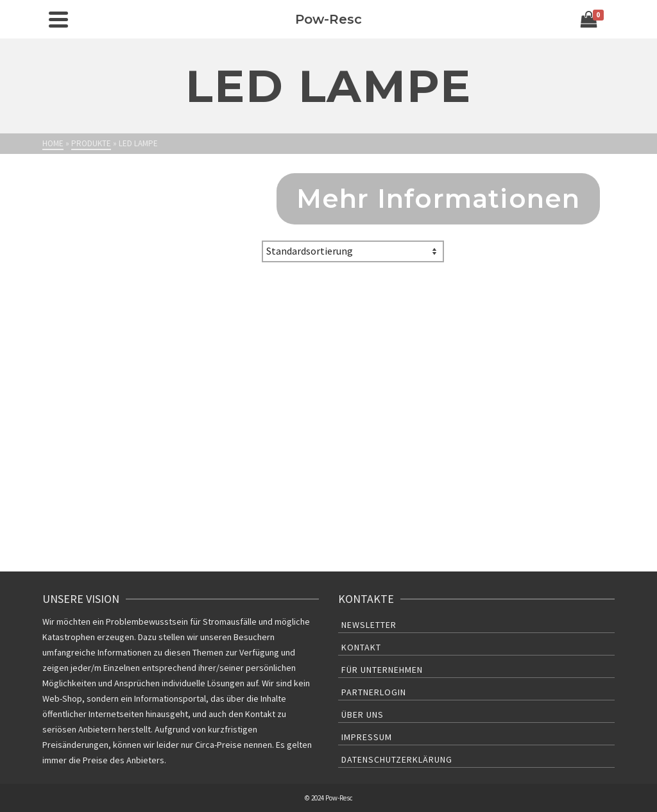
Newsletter (369, 625)
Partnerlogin (374, 692)
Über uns (363, 715)
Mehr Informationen (439, 199)
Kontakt (361, 647)
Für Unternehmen (382, 670)
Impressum (367, 737)
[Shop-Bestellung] (353, 251)
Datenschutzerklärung (397, 759)
